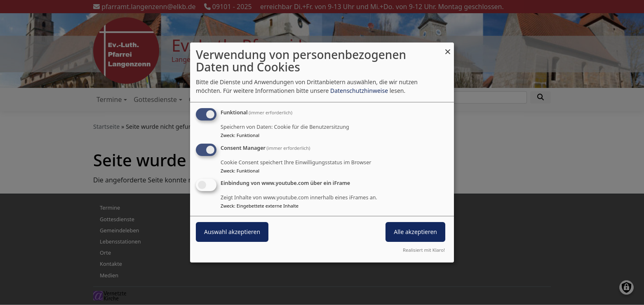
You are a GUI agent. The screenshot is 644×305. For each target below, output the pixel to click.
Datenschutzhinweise (359, 91)
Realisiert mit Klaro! (424, 250)
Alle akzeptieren (415, 232)
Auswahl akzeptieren (232, 232)
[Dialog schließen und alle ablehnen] (448, 48)
